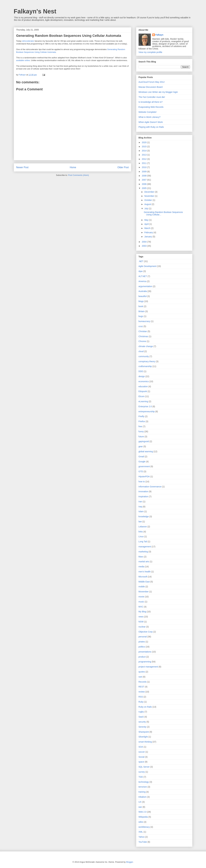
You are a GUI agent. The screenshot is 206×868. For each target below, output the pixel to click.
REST (141, 687)
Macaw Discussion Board (151, 87)
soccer (142, 752)
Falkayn (159, 35)
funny (141, 431)
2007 (144, 180)
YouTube (143, 842)
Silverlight (143, 737)
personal (143, 637)
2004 (144, 242)
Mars (141, 557)
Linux (141, 536)
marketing (143, 552)
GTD (141, 471)
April (147, 224)
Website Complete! (148, 112)
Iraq (140, 507)
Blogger (130, 862)
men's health (145, 572)
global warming (146, 451)
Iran (140, 502)
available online (23, 60)
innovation (143, 491)
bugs (141, 316)
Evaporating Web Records (151, 107)
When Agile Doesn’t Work (151, 122)
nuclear (142, 627)
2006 (144, 184)
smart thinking (145, 742)
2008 (144, 176)
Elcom (142, 396)
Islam (141, 511)
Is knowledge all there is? (151, 102)
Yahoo (142, 837)
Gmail (141, 457)
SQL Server (144, 767)
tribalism (143, 797)
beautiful (143, 296)
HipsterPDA (144, 477)
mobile (142, 587)
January (148, 237)
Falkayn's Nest (35, 11)
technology (144, 782)
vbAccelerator (28, 41)
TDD (141, 777)
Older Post (123, 167)
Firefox (142, 421)
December (150, 192)
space (141, 762)
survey (142, 772)
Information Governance (150, 487)
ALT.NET (143, 276)
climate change (146, 346)
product (142, 657)
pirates (142, 642)
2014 (144, 151)
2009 (144, 172)
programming (145, 662)
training (142, 792)
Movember (144, 592)
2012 (144, 159)
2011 (144, 163)
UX (140, 802)
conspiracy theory (147, 361)
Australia (143, 291)
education (143, 386)
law (140, 522)
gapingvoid (144, 441)
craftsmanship (145, 366)
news (141, 617)
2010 (144, 167)
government (144, 466)
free (140, 426)
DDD (141, 371)
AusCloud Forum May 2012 (152, 82)
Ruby (141, 702)
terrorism (143, 787)
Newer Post (22, 167)
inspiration (143, 497)
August (148, 204)
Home (73, 167)
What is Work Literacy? (150, 117)
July (147, 208)
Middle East (144, 582)
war (140, 807)
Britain (142, 311)
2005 (144, 188)
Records (143, 682)
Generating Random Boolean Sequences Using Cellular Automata (69, 36)
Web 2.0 (143, 812)
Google (142, 462)
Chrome (142, 341)
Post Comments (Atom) (79, 175)
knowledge (144, 516)
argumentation (145, 286)
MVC (141, 607)
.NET (141, 261)
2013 (144, 155)
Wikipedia (143, 817)
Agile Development (148, 266)
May (147, 220)
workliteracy (144, 827)
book (141, 306)
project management (148, 667)
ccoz (141, 326)
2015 (144, 147)
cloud (141, 351)
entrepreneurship (147, 411)
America (142, 281)
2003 (144, 246)
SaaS (141, 717)
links (141, 532)
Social (141, 757)
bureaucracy (144, 321)
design (142, 376)
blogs (141, 301)
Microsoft (143, 577)
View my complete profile (150, 52)
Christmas (143, 336)
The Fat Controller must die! (152, 97)
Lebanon (143, 527)
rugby (141, 712)
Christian (143, 331)
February (149, 232)
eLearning (143, 401)
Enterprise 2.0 (145, 406)
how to (142, 482)
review (142, 692)
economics (144, 381)
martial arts (144, 562)
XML (141, 832)
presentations (145, 652)
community (144, 356)
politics (142, 647)
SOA (141, 747)
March (148, 228)
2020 (144, 142)
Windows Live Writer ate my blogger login (158, 92)
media (141, 567)
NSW (141, 622)
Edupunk (143, 391)
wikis (141, 822)
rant (140, 677)
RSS (141, 697)
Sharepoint (144, 732)
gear (141, 446)
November (150, 196)
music (141, 602)
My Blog (142, 612)
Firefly (141, 416)
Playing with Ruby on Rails (151, 127)
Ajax (141, 271)
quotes (142, 672)
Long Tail (143, 542)
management (145, 547)
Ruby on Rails (145, 707)
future (141, 437)
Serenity (142, 727)
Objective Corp (146, 632)
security (142, 722)
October (148, 200)
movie (141, 597)
